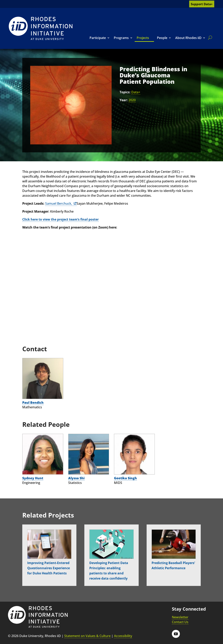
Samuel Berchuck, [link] (59, 203)
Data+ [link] (136, 92)
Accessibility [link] (123, 636)
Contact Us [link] (180, 622)
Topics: (125, 92)
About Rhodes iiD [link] (188, 38)
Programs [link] (121, 38)
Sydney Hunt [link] (33, 478)
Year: (124, 100)
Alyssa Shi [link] (76, 478)
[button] (176, 634)
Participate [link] (98, 38)
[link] (41, 28)
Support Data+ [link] (202, 4)
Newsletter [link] (180, 617)
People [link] (162, 38)
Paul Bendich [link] (33, 403)
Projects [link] (143, 38)
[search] (209, 38)
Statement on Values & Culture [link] (87, 636)
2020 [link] (132, 100)
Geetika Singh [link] (125, 478)
